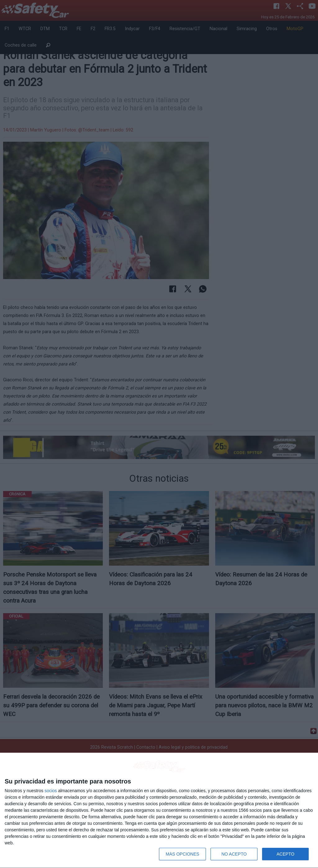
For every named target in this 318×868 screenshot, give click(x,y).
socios (51, 791)
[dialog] (159, 811)
